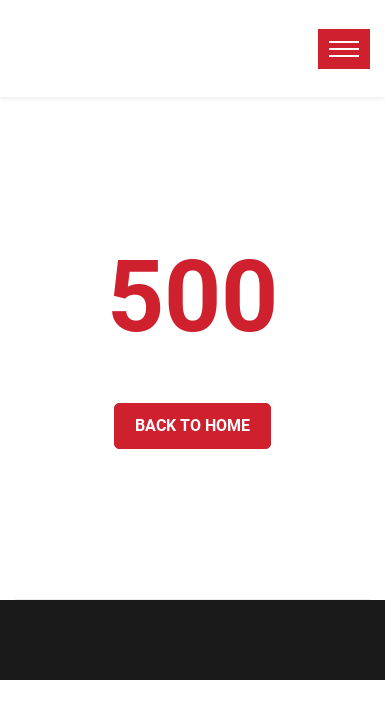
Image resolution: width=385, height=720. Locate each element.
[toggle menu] (344, 49)
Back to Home (192, 425)
